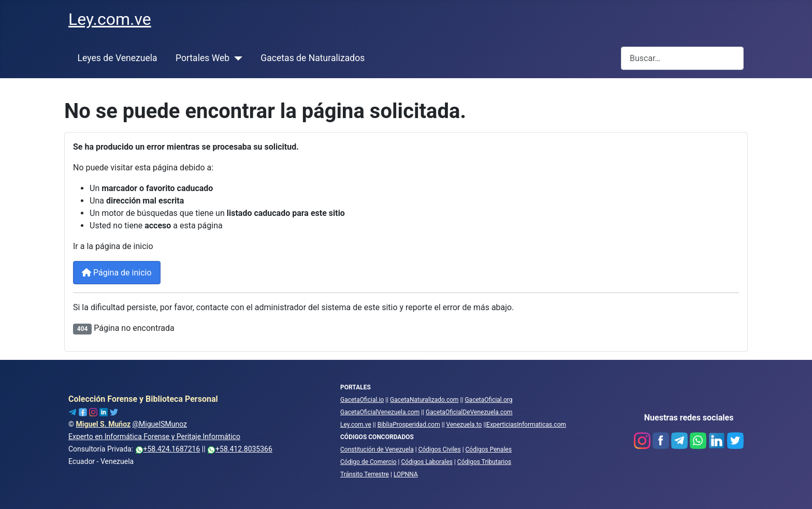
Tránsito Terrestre (365, 474)
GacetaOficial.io (362, 400)
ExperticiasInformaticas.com (526, 425)
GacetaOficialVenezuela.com (380, 412)
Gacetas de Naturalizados (313, 58)
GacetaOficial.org (488, 400)
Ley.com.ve (356, 425)
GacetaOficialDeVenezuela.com (469, 412)
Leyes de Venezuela (118, 58)
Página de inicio (117, 273)
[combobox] (682, 58)
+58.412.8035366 (240, 449)
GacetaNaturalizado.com (424, 400)
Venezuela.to (464, 425)
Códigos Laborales (427, 462)
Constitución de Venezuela (377, 449)
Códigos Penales (489, 449)
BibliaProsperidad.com (409, 425)
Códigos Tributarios (484, 462)
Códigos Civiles (440, 449)
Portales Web (202, 58)
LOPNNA (406, 474)
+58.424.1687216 (168, 449)
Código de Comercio (368, 462)
